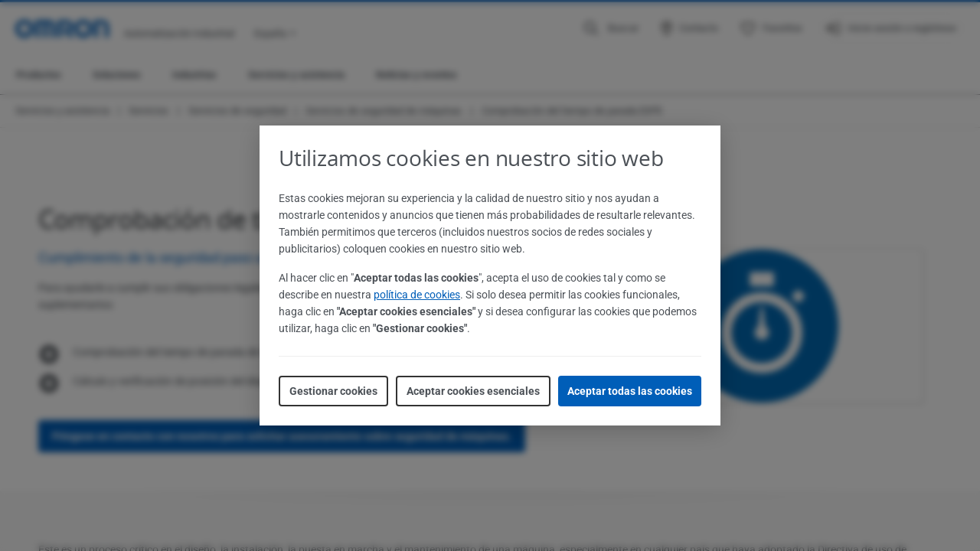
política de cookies (417, 295)
